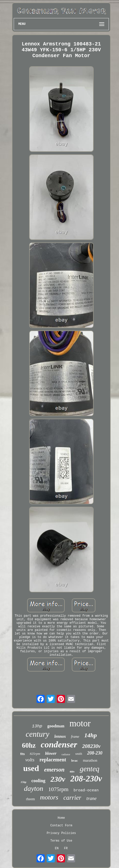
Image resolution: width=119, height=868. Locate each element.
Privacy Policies (61, 833)
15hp (23, 782)
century (37, 734)
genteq (89, 769)
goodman (56, 726)
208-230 (95, 753)
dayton (33, 788)
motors (49, 797)
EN (57, 848)
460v (72, 772)
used (31, 768)
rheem (30, 799)
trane (91, 798)
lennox (60, 736)
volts (30, 760)
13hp (37, 726)
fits (23, 754)
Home (61, 818)
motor (80, 723)
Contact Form (61, 826)
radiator (66, 754)
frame (75, 737)
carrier (72, 798)
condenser (59, 744)
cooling (38, 781)
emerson (54, 770)
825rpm (35, 754)
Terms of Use (61, 841)
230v (58, 779)
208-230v (86, 779)
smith (79, 754)
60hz (29, 745)
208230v (91, 746)
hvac (75, 760)
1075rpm (58, 789)
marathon (90, 760)
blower (51, 753)
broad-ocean (86, 790)
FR (66, 848)
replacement (53, 760)
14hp (90, 735)
